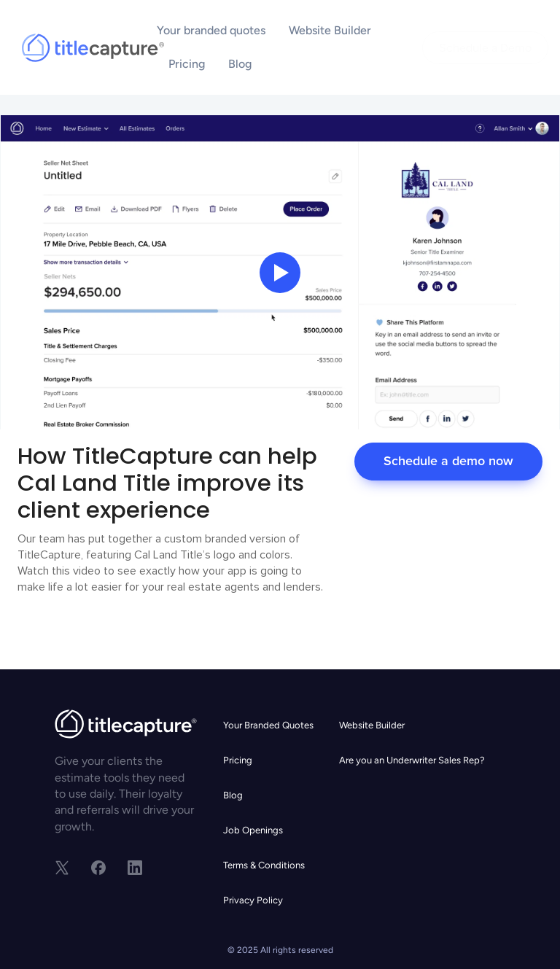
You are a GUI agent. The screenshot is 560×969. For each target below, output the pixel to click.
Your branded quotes (211, 30)
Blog (240, 64)
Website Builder (330, 30)
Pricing (187, 64)
